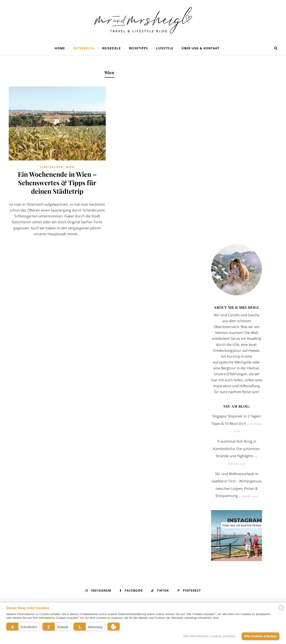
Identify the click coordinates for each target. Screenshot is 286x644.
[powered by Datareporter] (281, 610)
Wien (70, 167)
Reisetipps (138, 48)
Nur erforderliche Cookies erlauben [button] (209, 636)
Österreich (84, 48)
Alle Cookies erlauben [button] (260, 636)
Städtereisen (51, 167)
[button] (23, 627)
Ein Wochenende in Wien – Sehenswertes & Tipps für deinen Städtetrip (57, 183)
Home (60, 48)
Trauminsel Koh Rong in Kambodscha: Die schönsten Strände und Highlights (237, 449)
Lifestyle (165, 48)
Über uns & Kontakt (200, 48)
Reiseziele (112, 48)
